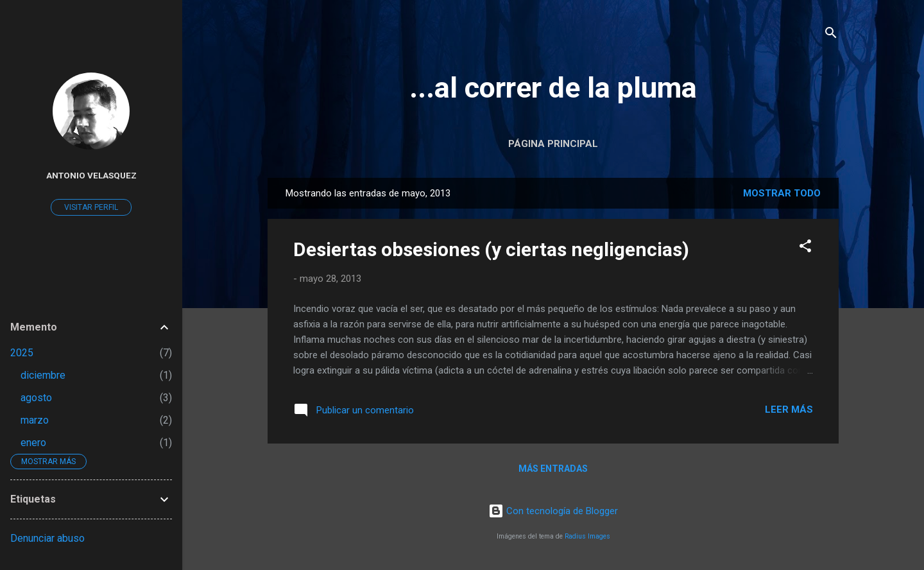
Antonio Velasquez (91, 175)
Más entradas (553, 469)
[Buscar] (831, 35)
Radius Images (587, 536)
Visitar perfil (91, 207)
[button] (805, 248)
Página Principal (553, 144)
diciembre (43, 375)
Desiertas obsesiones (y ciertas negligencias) (491, 249)
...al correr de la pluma (553, 88)
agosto (36, 398)
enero (33, 443)
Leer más (789, 410)
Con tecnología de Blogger (553, 511)
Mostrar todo (782, 193)
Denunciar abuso (47, 538)
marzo (35, 420)
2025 (22, 353)
